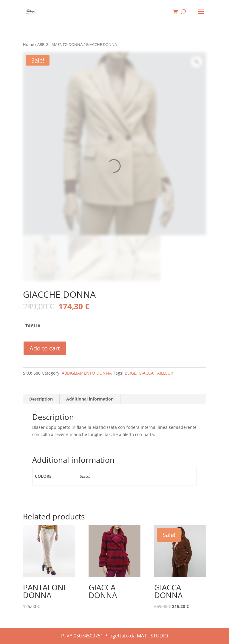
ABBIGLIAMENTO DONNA (60, 44)
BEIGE (130, 373)
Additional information (90, 399)
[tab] (41, 399)
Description (41, 399)
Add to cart (45, 348)
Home (28, 44)
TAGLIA (33, 326)
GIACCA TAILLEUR (156, 373)
